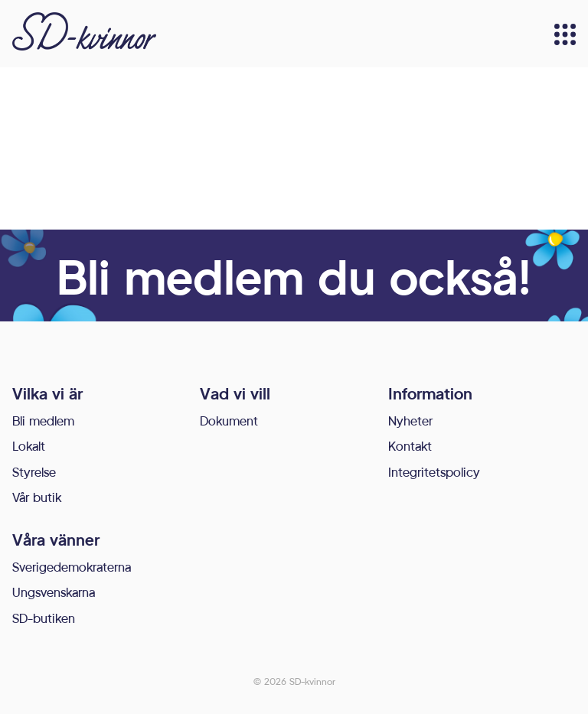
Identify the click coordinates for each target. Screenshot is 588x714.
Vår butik (37, 497)
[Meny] (565, 34)
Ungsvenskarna (54, 592)
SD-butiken (44, 618)
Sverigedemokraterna (72, 567)
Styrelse (34, 472)
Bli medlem (43, 421)
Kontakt (410, 446)
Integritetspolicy (434, 472)
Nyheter (410, 421)
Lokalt (29, 446)
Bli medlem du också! (294, 276)
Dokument (229, 421)
